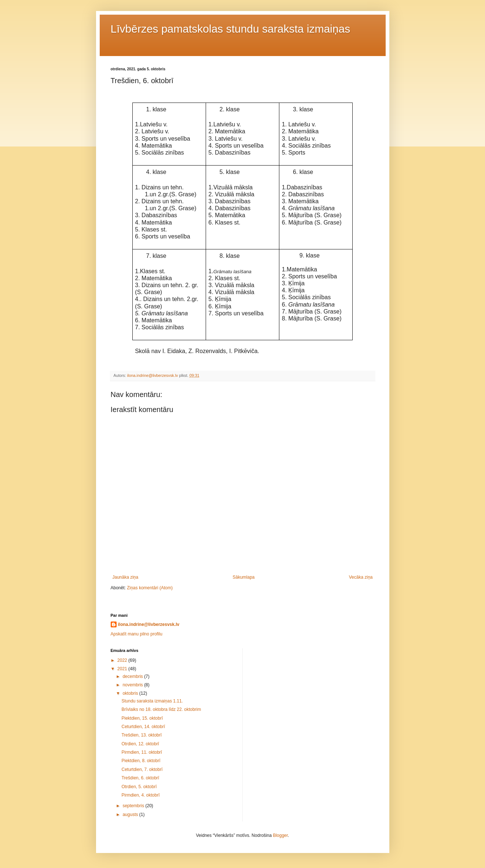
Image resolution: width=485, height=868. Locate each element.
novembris (133, 685)
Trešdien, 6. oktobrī (140, 778)
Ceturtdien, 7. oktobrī (142, 769)
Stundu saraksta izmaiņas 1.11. (152, 701)
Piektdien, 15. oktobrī (142, 718)
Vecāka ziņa (361, 577)
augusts (131, 815)
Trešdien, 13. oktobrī (142, 735)
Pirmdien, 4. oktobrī (140, 795)
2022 (123, 660)
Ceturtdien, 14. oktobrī (143, 727)
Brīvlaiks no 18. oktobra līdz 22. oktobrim (161, 709)
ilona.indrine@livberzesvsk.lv (149, 624)
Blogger (280, 835)
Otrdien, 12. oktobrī (140, 744)
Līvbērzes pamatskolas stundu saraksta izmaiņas (231, 29)
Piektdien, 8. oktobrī (141, 761)
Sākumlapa (243, 577)
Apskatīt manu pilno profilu (137, 634)
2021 (123, 669)
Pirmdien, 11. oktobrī (142, 752)
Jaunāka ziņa (126, 577)
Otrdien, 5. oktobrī (139, 787)
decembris (133, 676)
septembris (134, 806)
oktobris (131, 693)
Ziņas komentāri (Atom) (150, 588)
